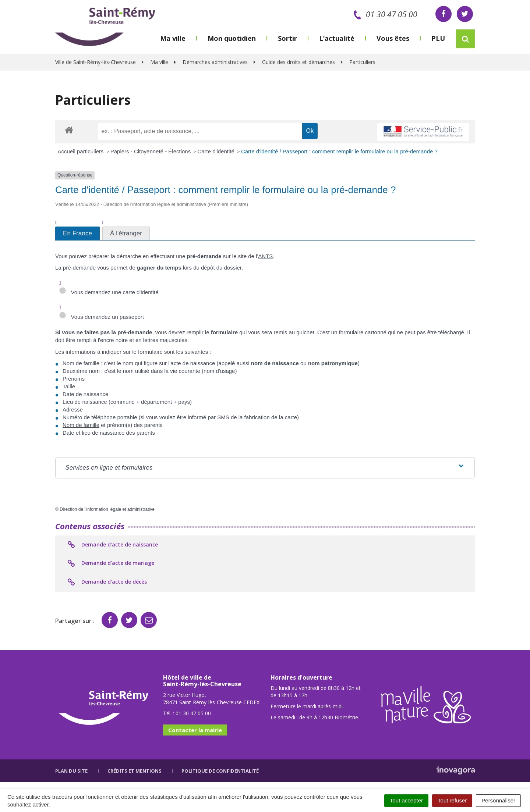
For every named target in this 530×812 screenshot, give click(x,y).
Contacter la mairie (195, 730)
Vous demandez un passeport (101, 317)
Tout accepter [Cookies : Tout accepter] (406, 800)
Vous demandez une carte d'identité (109, 292)
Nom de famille (81, 425)
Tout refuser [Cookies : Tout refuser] (452, 800)
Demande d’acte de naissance (112, 545)
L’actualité (337, 38)
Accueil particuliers (82, 151)
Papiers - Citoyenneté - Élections (151, 151)
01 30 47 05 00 (384, 14)
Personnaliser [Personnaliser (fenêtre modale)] (498, 800)
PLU (438, 38)
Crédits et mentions (135, 771)
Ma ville (173, 38)
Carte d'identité (217, 151)
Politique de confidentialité (220, 771)
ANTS (265, 256)
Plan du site (71, 771)
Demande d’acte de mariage (110, 563)
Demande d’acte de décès (107, 582)
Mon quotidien (232, 38)
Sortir (287, 38)
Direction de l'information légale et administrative (107, 509)
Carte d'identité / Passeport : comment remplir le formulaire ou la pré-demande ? (339, 151)
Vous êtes (393, 38)
